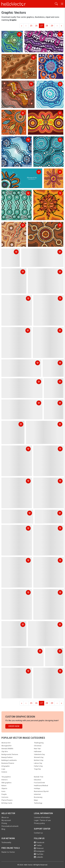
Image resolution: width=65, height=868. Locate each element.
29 (52, 26)
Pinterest (39, 848)
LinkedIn (38, 857)
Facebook (39, 842)
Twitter (38, 845)
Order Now (14, 726)
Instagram (39, 851)
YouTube (39, 854)
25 (31, 26)
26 (36, 26)
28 (47, 26)
